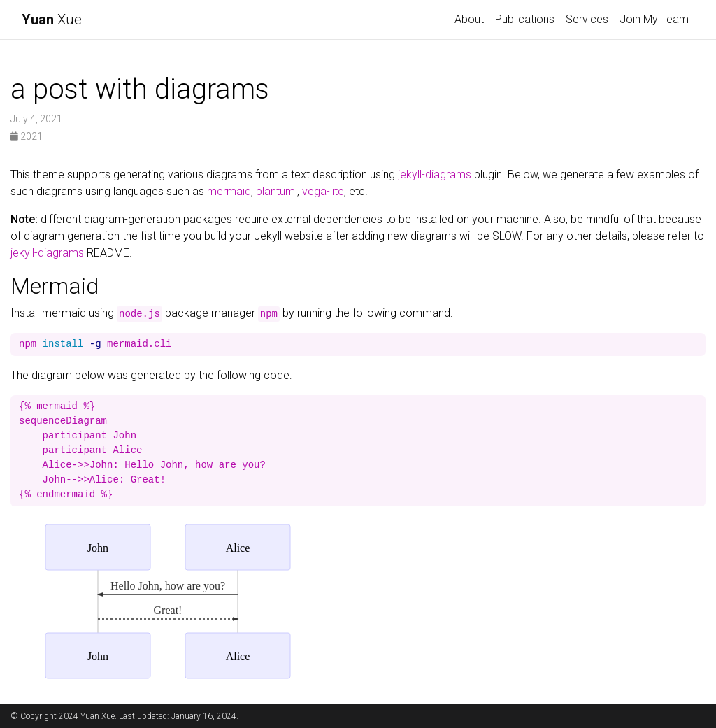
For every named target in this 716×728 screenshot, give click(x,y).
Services (587, 19)
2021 (27, 136)
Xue (52, 20)
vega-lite (323, 191)
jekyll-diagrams (435, 174)
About (469, 19)
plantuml (277, 191)
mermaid (229, 191)
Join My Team (654, 19)
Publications (525, 19)
